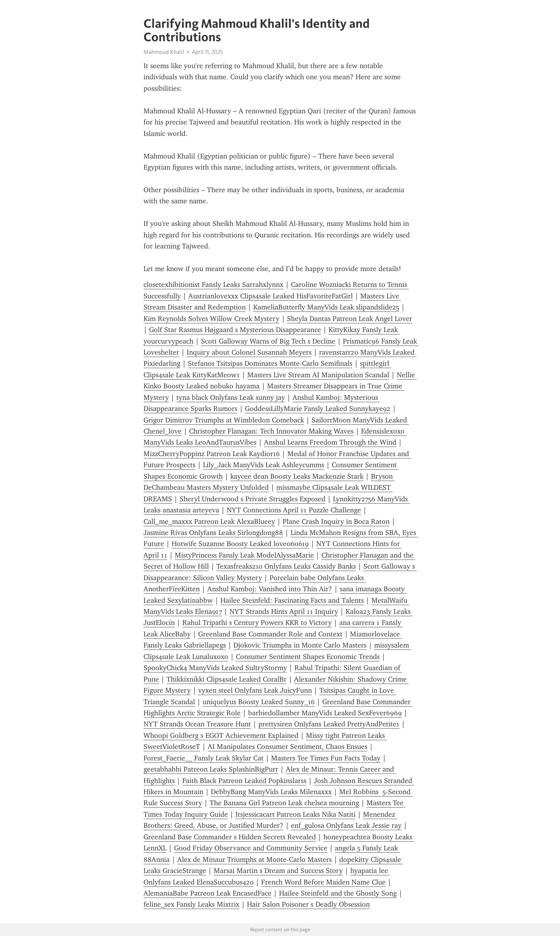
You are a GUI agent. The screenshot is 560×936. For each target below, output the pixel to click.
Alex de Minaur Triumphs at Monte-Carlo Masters (254, 860)
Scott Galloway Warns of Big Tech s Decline (268, 341)
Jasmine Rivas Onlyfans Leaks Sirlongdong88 (213, 533)
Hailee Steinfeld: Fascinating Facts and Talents (292, 600)
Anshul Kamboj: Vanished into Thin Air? (270, 589)
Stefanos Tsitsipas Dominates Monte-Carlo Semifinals (270, 363)
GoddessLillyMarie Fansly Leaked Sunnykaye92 (318, 409)
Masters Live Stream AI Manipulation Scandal (318, 375)
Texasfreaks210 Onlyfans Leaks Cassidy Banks (286, 566)
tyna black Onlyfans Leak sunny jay (231, 397)
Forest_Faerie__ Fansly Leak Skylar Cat (204, 758)
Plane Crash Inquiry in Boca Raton (336, 521)
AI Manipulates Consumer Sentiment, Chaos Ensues (288, 747)
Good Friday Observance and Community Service (251, 848)
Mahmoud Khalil (164, 52)
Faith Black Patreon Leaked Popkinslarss (244, 781)
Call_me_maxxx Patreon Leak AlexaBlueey (209, 521)
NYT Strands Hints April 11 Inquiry (284, 611)
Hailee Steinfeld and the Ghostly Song (338, 893)
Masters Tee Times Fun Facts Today (326, 758)
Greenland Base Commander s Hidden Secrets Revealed (230, 837)
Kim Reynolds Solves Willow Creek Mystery (211, 319)
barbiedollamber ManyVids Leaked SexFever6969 (325, 713)
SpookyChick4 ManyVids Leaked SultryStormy (215, 668)
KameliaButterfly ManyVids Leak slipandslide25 (326, 307)
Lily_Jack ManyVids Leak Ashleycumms (264, 465)
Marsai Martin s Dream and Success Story (278, 871)
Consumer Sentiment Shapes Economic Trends (308, 657)
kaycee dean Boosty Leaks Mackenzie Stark (297, 476)
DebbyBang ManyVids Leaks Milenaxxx (271, 792)
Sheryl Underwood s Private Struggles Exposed (252, 499)
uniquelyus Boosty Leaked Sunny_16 (259, 702)
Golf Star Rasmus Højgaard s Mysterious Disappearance (235, 330)
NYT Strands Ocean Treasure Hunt (197, 724)
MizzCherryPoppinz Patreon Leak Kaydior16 (212, 454)
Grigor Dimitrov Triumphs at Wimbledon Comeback (224, 420)
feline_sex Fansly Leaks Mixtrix (191, 904)
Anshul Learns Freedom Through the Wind (330, 442)
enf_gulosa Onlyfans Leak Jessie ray (346, 825)
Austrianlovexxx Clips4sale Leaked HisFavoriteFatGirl (270, 296)
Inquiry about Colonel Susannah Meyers (249, 352)
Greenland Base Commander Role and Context (270, 634)
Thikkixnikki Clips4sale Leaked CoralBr (226, 679)
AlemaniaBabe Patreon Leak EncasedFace (207, 893)
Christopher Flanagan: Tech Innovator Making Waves (271, 431)
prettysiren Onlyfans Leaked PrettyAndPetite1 (329, 724)
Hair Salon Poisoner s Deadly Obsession (308, 904)
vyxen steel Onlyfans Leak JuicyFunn (255, 690)
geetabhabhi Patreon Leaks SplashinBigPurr (211, 769)
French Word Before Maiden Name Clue (323, 882)
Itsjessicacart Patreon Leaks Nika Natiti (295, 814)
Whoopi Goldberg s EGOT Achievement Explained (221, 735)
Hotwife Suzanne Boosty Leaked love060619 (240, 544)
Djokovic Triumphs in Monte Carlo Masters (300, 645)
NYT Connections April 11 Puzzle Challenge (294, 510)
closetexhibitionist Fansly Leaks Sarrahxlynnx (213, 285)
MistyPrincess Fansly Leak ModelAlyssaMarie (244, 555)
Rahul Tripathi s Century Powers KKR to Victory (257, 623)
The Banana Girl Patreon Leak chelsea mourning (284, 803)
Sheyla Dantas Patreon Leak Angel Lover (350, 319)
